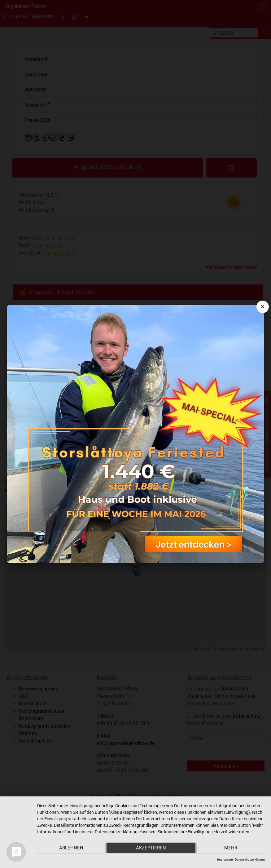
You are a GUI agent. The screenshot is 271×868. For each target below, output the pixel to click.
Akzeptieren (151, 848)
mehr (231, 848)
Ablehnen (71, 848)
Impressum (225, 859)
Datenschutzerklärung (250, 859)
